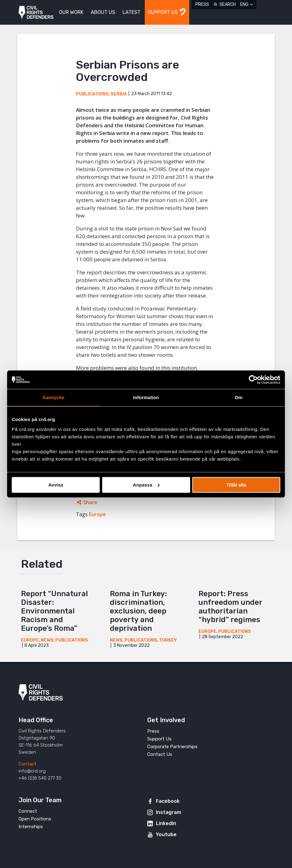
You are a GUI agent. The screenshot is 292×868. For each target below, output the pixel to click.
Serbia (119, 94)
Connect (28, 811)
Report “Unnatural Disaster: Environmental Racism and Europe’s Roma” (54, 611)
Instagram (169, 812)
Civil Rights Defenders (36, 13)
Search (228, 4)
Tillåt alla (236, 485)
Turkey (168, 640)
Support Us (159, 739)
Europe (97, 514)
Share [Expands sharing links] (90, 502)
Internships (31, 827)
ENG (244, 4)
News (47, 640)
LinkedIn (166, 823)
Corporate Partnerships (172, 747)
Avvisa (56, 485)
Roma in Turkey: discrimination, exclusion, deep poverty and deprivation (138, 611)
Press (202, 4)
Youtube (166, 834)
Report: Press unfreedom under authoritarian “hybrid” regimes (230, 607)
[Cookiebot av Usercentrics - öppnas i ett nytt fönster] (253, 380)
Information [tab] (146, 397)
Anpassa (146, 485)
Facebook (168, 801)
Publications (92, 94)
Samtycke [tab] (54, 397)
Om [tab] (238, 397)
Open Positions (35, 819)
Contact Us (160, 754)
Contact (27, 764)
